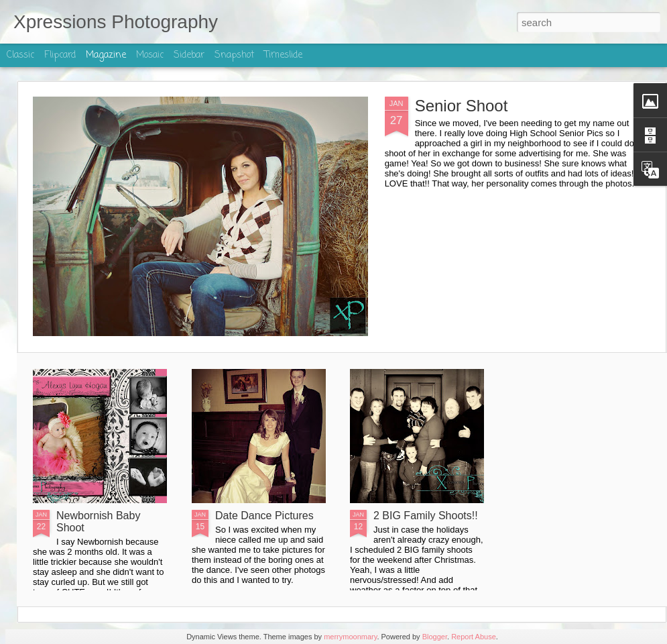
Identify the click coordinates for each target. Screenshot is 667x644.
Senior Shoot (462, 106)
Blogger (435, 637)
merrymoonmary (350, 637)
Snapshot (234, 55)
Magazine (106, 55)
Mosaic (150, 55)
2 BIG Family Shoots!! (426, 516)
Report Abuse (474, 637)
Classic (20, 55)
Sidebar (189, 55)
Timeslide (283, 55)
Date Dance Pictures (264, 516)
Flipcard (60, 55)
